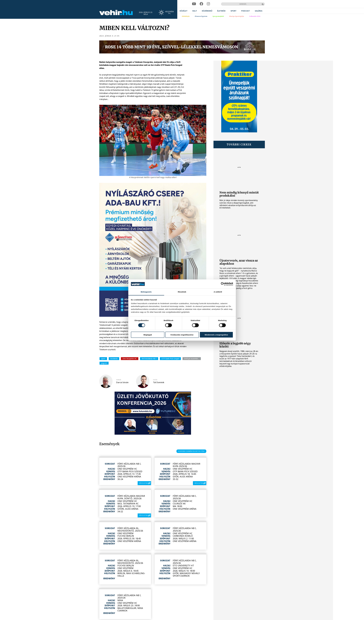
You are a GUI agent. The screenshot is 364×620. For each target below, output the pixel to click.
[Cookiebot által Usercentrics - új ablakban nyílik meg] (223, 284)
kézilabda (114, 359)
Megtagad (148, 335)
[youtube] (194, 4)
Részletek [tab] (182, 292)
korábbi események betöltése (191, 451)
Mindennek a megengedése (216, 335)
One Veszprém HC (130, 359)
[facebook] (201, 4)
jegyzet (104, 363)
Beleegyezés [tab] (146, 292)
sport (103, 359)
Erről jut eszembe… (192, 359)
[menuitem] (184, 11)
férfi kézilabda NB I (149, 359)
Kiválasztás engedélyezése (182, 335)
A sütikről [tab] (218, 292)
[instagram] (208, 4)
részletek (144, 483)
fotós (155, 380)
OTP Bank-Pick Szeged (170, 359)
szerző (119, 380)
